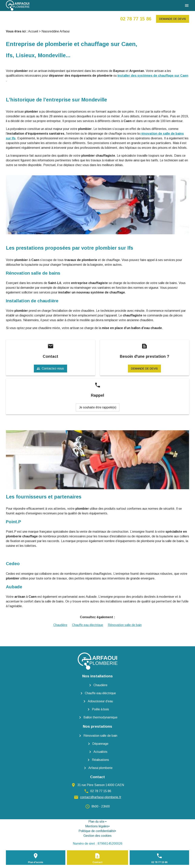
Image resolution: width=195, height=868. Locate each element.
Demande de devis (173, 19)
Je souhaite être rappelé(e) (98, 407)
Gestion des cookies (97, 836)
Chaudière (60, 625)
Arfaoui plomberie (100, 768)
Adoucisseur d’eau (100, 701)
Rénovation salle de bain (125, 625)
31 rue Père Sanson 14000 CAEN (101, 785)
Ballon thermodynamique (100, 717)
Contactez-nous (50, 369)
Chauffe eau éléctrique (100, 693)
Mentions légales (97, 826)
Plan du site (96, 822)
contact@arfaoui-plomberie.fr (101, 797)
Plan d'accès (36, 862)
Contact (97, 862)
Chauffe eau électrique (88, 625)
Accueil (33, 31)
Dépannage (100, 744)
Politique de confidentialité (97, 831)
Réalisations (100, 760)
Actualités (100, 752)
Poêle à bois (100, 709)
